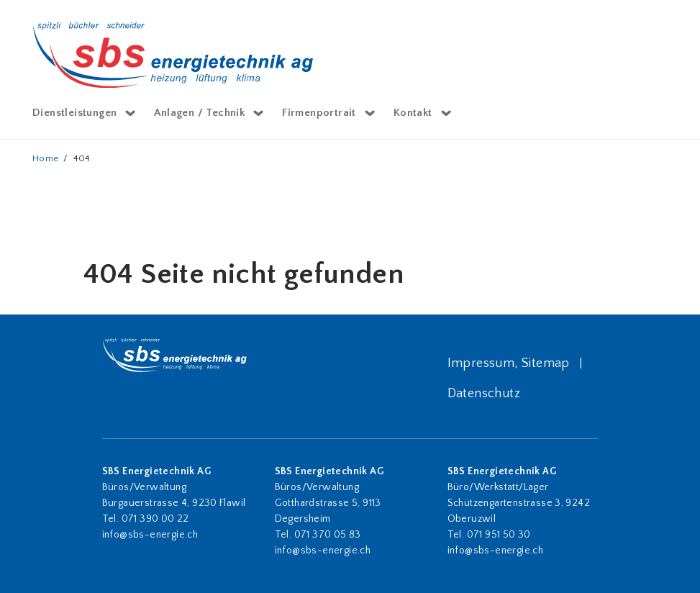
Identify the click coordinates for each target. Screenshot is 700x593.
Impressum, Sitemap (509, 363)
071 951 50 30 (500, 535)
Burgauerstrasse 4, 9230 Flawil (174, 503)
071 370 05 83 (328, 535)
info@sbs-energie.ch (150, 535)
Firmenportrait (319, 113)
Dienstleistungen (74, 113)
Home (46, 158)
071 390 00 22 (155, 519)
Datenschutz (484, 394)
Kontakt (413, 113)
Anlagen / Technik (199, 113)
